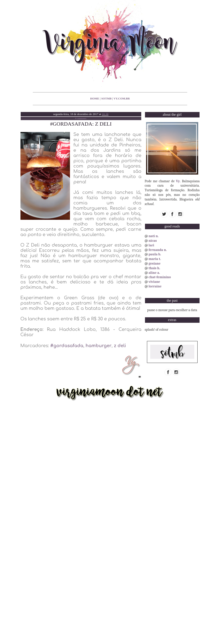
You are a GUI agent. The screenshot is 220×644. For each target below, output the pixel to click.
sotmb (106, 98)
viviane (154, 282)
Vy (178, 181)
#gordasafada (67, 346)
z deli (120, 346)
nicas (153, 241)
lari (151, 245)
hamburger (99, 346)
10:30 (105, 114)
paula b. (155, 254)
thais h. (154, 268)
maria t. (155, 259)
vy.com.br (122, 98)
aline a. (154, 273)
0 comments (81, 118)
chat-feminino (160, 277)
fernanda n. (158, 250)
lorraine (155, 286)
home (95, 98)
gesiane (154, 263)
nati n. (154, 236)
